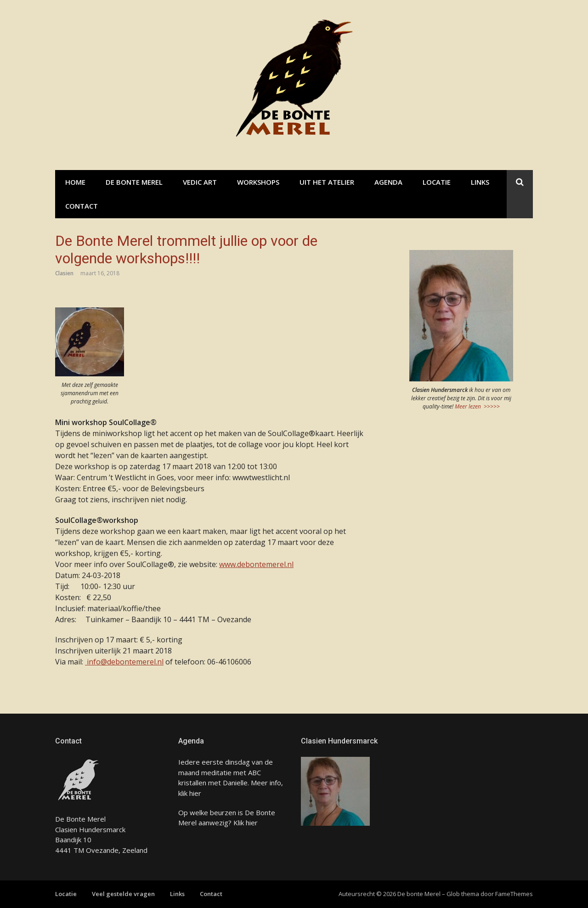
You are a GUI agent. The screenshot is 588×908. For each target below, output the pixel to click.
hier (195, 793)
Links (480, 182)
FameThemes (514, 894)
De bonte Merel (134, 182)
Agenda (388, 182)
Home (75, 182)
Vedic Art (200, 182)
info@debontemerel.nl (124, 662)
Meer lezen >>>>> (477, 406)
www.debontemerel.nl (256, 564)
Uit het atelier (327, 182)
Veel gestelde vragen (123, 894)
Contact (82, 206)
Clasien (64, 273)
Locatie (437, 182)
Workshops (258, 182)
